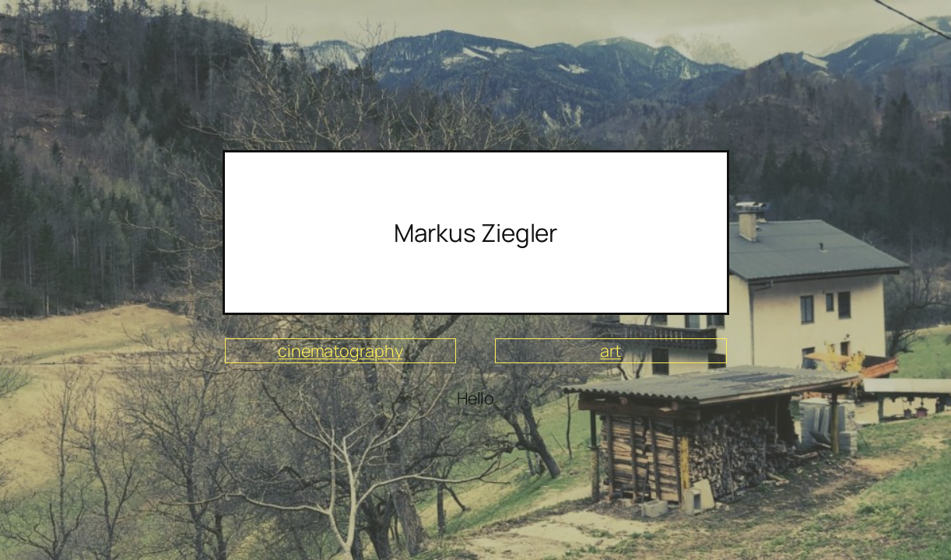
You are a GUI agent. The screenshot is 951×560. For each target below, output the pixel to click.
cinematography (340, 350)
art (611, 350)
